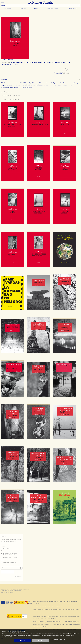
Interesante (19, 576)
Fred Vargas (6, 62)
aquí (49, 635)
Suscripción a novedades (53, 9)
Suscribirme (7, 572)
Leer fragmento (6, 92)
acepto (23, 640)
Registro (36, 9)
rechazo (40, 640)
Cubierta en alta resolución (11, 96)
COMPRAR (66, 72)
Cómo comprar (73, 9)
